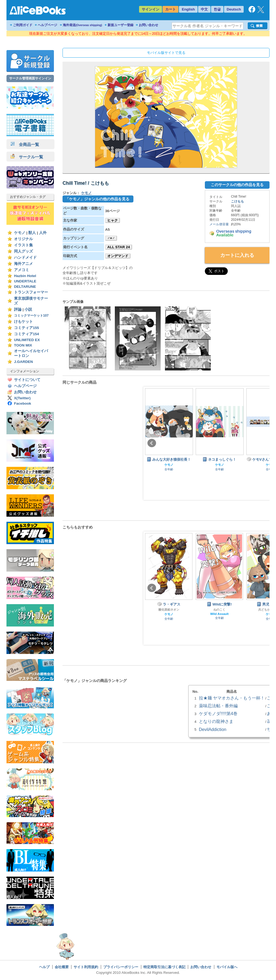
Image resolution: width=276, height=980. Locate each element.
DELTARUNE (25, 287)
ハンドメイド (25, 258)
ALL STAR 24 (119, 247)
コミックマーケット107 (31, 316)
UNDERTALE (25, 281)
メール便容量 (219, 224)
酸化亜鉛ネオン (169, 610)
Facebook (23, 403)
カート (170, 9)
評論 (18, 309)
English (188, 9)
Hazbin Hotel (25, 276)
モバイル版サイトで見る (166, 53)
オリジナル (23, 239)
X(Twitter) (22, 398)
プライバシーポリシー (121, 967)
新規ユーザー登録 (120, 25)
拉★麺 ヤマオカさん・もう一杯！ (232, 698)
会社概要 (62, 967)
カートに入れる (237, 255)
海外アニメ (23, 264)
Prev (152, 443)
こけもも (237, 201)
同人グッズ (23, 251)
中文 (204, 9)
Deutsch (234, 9)
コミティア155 (27, 328)
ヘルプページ (47, 25)
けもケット (23, 322)
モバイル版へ (227, 967)
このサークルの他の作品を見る (237, 185)
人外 (43, 233)
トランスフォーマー (31, 292)
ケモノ (20, 233)
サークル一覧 (27, 157)
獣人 (32, 233)
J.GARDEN (23, 362)
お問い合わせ (149, 25)
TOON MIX (23, 345)
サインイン (151, 9)
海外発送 (82, 25)
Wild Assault (219, 614)
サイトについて (27, 380)
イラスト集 (23, 245)
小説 (28, 309)
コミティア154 (27, 334)
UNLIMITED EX (27, 340)
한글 (217, 9)
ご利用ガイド (23, 25)
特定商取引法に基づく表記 (164, 967)
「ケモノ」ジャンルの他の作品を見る (97, 199)
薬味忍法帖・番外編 (218, 706)
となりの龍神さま (216, 721)
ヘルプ (44, 967)
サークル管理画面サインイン (30, 78)
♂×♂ (111, 238)
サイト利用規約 (86, 967)
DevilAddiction (213, 729)
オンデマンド (118, 256)
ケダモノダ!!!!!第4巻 (218, 713)
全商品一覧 (25, 144)
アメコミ (22, 270)
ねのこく (219, 610)
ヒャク (113, 220)
